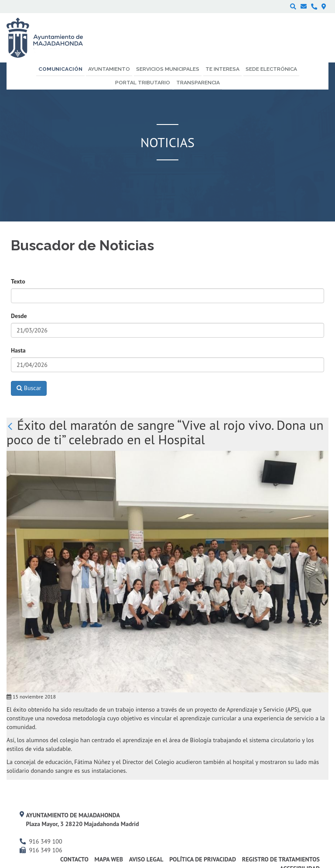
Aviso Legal (146, 859)
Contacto (74, 859)
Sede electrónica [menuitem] (271, 69)
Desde (19, 316)
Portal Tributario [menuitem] (143, 83)
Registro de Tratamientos (281, 859)
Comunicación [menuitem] (60, 69)
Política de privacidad (203, 859)
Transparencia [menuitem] (198, 83)
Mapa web (109, 859)
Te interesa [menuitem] (222, 69)
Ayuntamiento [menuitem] (109, 69)
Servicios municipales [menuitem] (168, 69)
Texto (18, 281)
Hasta (18, 350)
